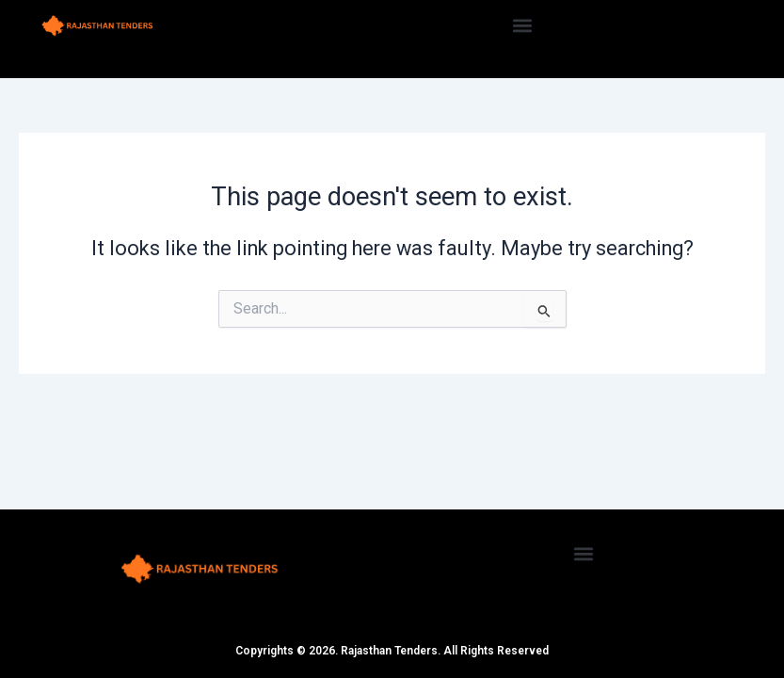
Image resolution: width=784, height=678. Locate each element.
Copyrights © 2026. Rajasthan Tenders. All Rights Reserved (392, 651)
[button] (522, 25)
